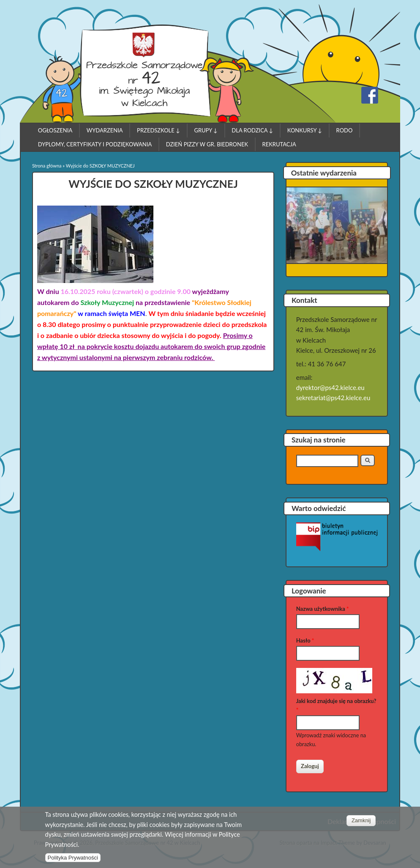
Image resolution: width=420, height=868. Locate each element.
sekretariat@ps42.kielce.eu (333, 398)
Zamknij (361, 825)
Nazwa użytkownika (323, 609)
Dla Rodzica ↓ (252, 130)
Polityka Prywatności (73, 862)
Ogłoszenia (55, 130)
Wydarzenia (105, 130)
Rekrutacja (279, 144)
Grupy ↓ (206, 130)
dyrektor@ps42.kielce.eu (330, 387)
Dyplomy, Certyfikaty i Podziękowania (95, 144)
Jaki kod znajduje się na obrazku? (336, 705)
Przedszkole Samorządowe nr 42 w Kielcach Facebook (370, 95)
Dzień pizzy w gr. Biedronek (207, 144)
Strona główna (47, 166)
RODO (345, 130)
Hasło (305, 640)
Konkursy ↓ (305, 130)
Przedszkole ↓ (158, 130)
